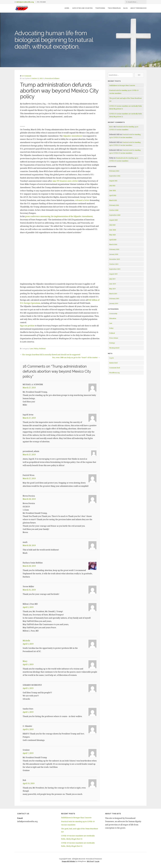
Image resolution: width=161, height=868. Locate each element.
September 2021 (115, 176)
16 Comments (27, 76)
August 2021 (113, 181)
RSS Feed (90, 861)
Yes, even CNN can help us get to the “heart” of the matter (75, 357)
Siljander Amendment (73, 136)
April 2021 (113, 195)
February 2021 (114, 205)
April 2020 (113, 240)
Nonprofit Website (68, 861)
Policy (36, 349)
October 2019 (114, 264)
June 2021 (113, 190)
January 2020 (114, 254)
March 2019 (113, 294)
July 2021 (112, 186)
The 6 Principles (114, 8)
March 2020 (113, 244)
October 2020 (114, 210)
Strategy (112, 343)
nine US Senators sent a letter (65, 181)
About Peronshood (138, 8)
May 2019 (112, 289)
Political (42, 349)
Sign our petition (27, 326)
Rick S (111, 127)
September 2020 (115, 215)
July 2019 (112, 279)
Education (113, 318)
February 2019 (114, 298)
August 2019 (113, 274)
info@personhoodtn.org (25, 2)
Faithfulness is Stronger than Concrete (122, 85)
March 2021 (113, 200)
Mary (25, 661)
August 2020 (113, 220)
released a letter (82, 200)
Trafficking (100, 8)
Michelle (26, 641)
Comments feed (115, 368)
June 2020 (113, 230)
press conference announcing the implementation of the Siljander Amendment (59, 216)
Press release (114, 338)
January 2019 (114, 303)
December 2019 (115, 259)
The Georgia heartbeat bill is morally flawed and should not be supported (51, 355)
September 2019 (115, 269)
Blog (126, 8)
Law (31, 349)
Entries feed (113, 363)
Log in (111, 358)
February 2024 (114, 171)
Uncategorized (114, 348)
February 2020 (114, 249)
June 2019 (113, 284)
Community (113, 313)
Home (67, 8)
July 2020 (112, 225)
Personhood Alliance (52, 78)
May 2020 (112, 235)
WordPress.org (114, 373)
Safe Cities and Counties (83, 8)
